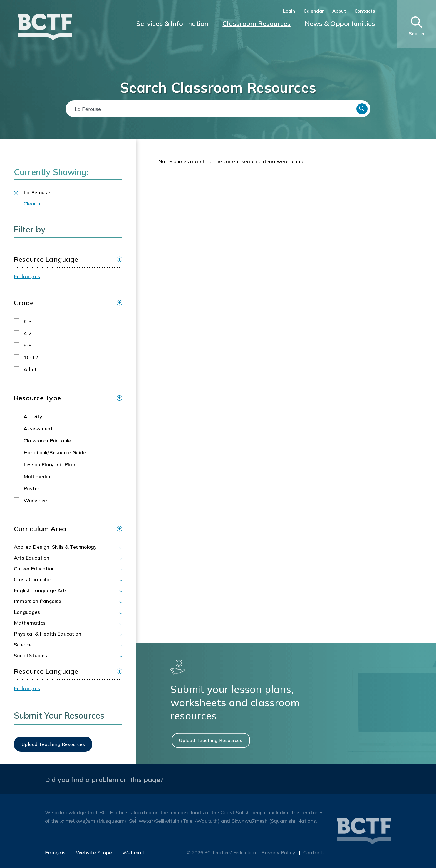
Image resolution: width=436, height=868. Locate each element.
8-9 (28, 345)
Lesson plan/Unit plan (49, 464)
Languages (27, 612)
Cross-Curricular (33, 579)
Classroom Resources (257, 23)
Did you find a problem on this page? (104, 779)
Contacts (365, 11)
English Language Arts (41, 590)
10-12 (31, 357)
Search (362, 109)
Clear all (33, 204)
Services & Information (173, 23)
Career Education (34, 569)
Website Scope (94, 853)
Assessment (38, 429)
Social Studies (31, 655)
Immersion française (38, 601)
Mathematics (30, 623)
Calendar (314, 11)
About (339, 11)
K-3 (28, 321)
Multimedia (37, 476)
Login (289, 11)
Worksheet (37, 500)
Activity (33, 417)
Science (23, 645)
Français (55, 853)
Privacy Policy (278, 853)
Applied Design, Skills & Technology (55, 547)
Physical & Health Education (48, 634)
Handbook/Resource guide (55, 453)
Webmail (133, 853)
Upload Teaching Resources (211, 740)
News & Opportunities (340, 23)
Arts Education (32, 558)
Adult (30, 369)
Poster (31, 488)
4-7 (28, 333)
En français (27, 276)
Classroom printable (47, 441)
